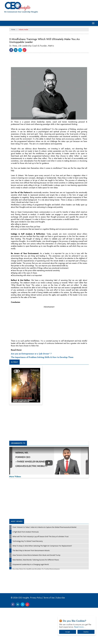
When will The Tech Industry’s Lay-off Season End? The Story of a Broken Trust (41, 573)
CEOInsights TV (18, 479)
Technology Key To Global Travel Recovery (28, 577)
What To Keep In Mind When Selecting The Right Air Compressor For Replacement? (42, 582)
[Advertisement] (49, 60)
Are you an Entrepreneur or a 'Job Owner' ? (31, 390)
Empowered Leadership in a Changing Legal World (31, 601)
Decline (86, 632)
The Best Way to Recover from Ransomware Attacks (31, 587)
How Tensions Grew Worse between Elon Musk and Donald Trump (36, 591)
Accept (68, 632)
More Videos (15, 513)
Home (13, 29)
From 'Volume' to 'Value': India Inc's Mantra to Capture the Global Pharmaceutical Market (44, 563)
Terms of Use (49, 634)
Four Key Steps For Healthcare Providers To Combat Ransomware (36, 605)
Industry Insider (24, 29)
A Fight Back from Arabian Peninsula (26, 568)
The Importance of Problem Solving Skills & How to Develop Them (42, 394)
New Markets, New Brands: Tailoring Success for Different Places (36, 596)
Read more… (80, 627)
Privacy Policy (36, 634)
